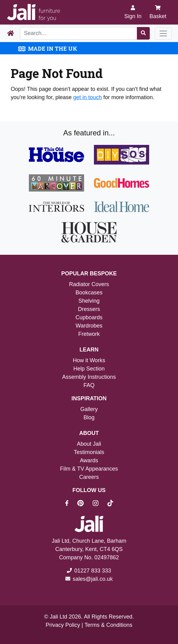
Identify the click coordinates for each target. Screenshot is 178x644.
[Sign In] (133, 12)
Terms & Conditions (108, 625)
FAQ (89, 385)
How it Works (89, 360)
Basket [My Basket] (158, 12)
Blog (89, 417)
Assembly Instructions (89, 377)
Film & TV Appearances (89, 469)
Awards (89, 460)
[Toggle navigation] (163, 33)
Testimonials (89, 452)
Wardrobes (89, 326)
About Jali (89, 444)
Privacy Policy (63, 625)
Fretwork (89, 334)
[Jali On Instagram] (99, 504)
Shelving (89, 301)
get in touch (88, 97)
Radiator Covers (89, 284)
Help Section (89, 369)
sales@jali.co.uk (93, 579)
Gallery (89, 409)
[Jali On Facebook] (70, 504)
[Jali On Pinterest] (84, 504)
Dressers (89, 309)
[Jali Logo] (33, 12)
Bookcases (89, 293)
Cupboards (89, 317)
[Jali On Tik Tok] (110, 504)
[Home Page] (11, 33)
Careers (89, 477)
